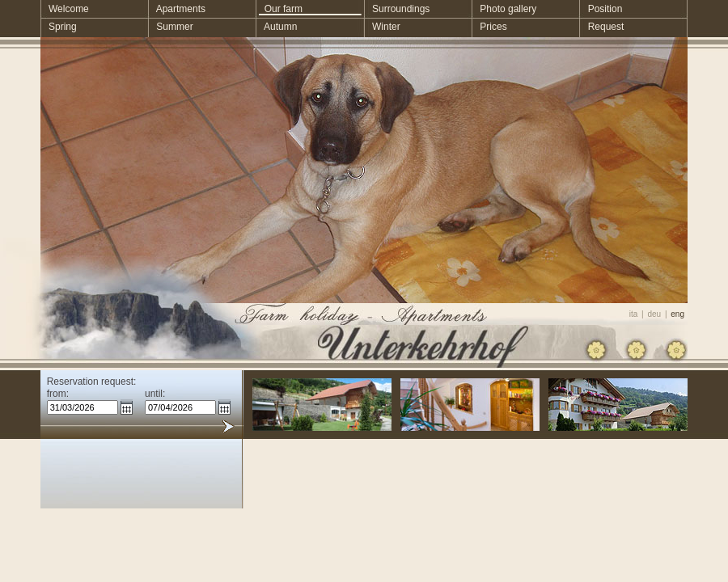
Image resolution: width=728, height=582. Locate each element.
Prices (489, 27)
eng (677, 314)
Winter (382, 27)
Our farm (279, 9)
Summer (170, 27)
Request (602, 27)
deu (654, 314)
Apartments (177, 9)
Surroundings (397, 9)
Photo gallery (504, 9)
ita (634, 314)
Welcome (65, 9)
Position (601, 9)
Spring (59, 27)
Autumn (277, 27)
